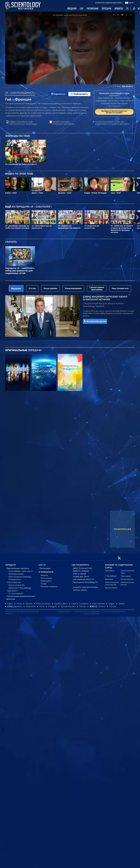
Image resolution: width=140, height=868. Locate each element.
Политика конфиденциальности (115, 611)
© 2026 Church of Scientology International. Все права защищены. (22, 612)
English (10, 604)
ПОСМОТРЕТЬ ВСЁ (122, 529)
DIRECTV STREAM (81, 571)
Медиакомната (46, 581)
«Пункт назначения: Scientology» (20, 577)
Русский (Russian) (68, 606)
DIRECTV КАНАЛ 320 (82, 568)
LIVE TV (42, 565)
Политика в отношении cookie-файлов (88, 611)
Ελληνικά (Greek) (43, 604)
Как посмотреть (46, 578)
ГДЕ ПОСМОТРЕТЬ (80, 565)
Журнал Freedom (111, 588)
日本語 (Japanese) (15, 606)
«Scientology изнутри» (16, 574)
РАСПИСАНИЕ (93, 8)
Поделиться (58, 94)
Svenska (83, 606)
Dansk (19, 604)
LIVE (82, 8)
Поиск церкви (126, 576)
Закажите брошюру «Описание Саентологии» (64, 123)
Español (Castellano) (80, 604)
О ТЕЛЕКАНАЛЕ (46, 572)
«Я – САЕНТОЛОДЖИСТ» (20, 93)
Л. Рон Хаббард (111, 576)
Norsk (42, 606)
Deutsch (29, 604)
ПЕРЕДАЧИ (107, 8)
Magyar (112, 604)
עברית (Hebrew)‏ (98, 604)
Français (113, 606)
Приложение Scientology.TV (85, 582)
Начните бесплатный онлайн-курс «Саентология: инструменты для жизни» (112, 123)
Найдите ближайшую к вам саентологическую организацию (23, 123)
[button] (137, 184)
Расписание (45, 568)
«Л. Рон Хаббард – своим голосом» (21, 571)
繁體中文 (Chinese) (98, 606)
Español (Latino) (61, 604)
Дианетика (109, 579)
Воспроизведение (95, 321)
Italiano (122, 604)
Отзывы (44, 584)
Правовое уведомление (91, 614)
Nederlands (31, 606)
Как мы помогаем (127, 579)
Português (52, 606)
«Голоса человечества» (17, 585)
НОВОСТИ (119, 8)
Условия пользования (64, 611)
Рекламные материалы (49, 586)
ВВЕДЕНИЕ (72, 8)
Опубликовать (79, 94)
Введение (44, 575)
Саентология (110, 571)
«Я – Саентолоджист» (16, 593)
